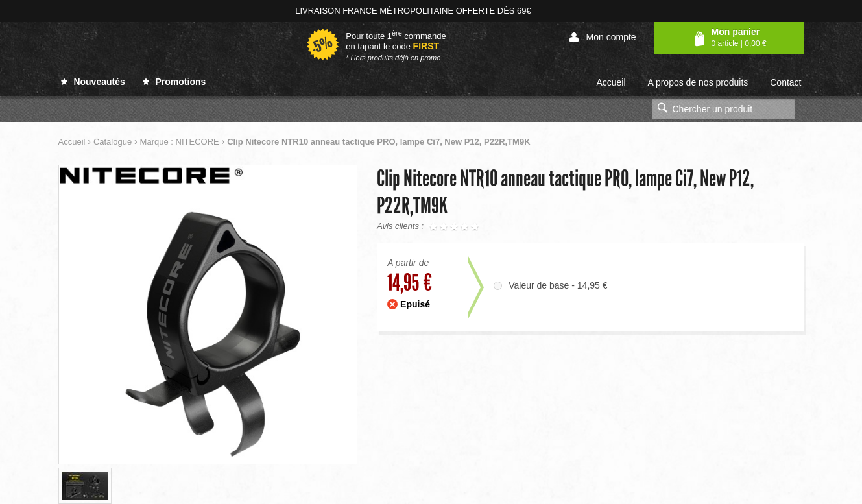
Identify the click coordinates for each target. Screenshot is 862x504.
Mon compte (603, 37)
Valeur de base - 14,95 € (558, 285)
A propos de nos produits (698, 82)
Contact (785, 82)
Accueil (611, 82)
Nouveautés (93, 82)
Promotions (174, 82)
